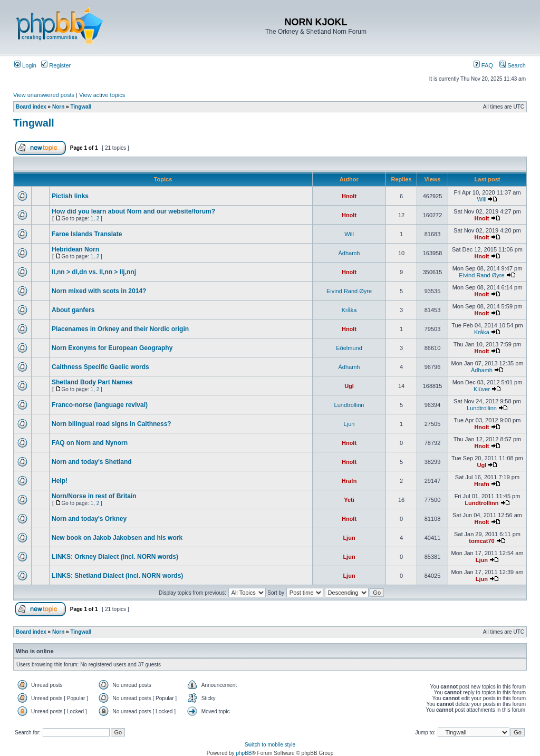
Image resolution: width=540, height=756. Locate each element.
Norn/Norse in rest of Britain (94, 496)
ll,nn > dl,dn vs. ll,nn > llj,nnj (94, 272)
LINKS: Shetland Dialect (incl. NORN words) (117, 576)
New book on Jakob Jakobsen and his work (117, 538)
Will (482, 199)
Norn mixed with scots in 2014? (99, 291)
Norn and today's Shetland (92, 462)
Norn (58, 107)
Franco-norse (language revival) (100, 405)
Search (513, 65)
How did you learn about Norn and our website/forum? (133, 211)
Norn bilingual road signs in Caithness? (112, 424)
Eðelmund (349, 348)
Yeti (349, 500)
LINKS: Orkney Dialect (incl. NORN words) (115, 557)
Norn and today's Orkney (89, 519)
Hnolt (349, 196)
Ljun (349, 424)
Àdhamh (349, 253)
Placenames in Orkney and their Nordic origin (120, 329)
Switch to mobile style (270, 745)
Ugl (349, 386)
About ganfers (73, 310)
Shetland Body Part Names (92, 382)
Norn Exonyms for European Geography (112, 348)
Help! (60, 481)
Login (25, 65)
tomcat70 (481, 541)
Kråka (349, 310)
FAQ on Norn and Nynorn (90, 443)
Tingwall (81, 107)
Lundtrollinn (349, 405)
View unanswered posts (44, 95)
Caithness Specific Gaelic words (100, 367)
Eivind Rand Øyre (481, 275)
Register (56, 65)
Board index (31, 107)
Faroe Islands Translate (87, 234)
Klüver (482, 389)
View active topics (102, 95)
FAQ (483, 65)
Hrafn (349, 481)
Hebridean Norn (75, 249)
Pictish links (70, 196)
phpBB (244, 753)
